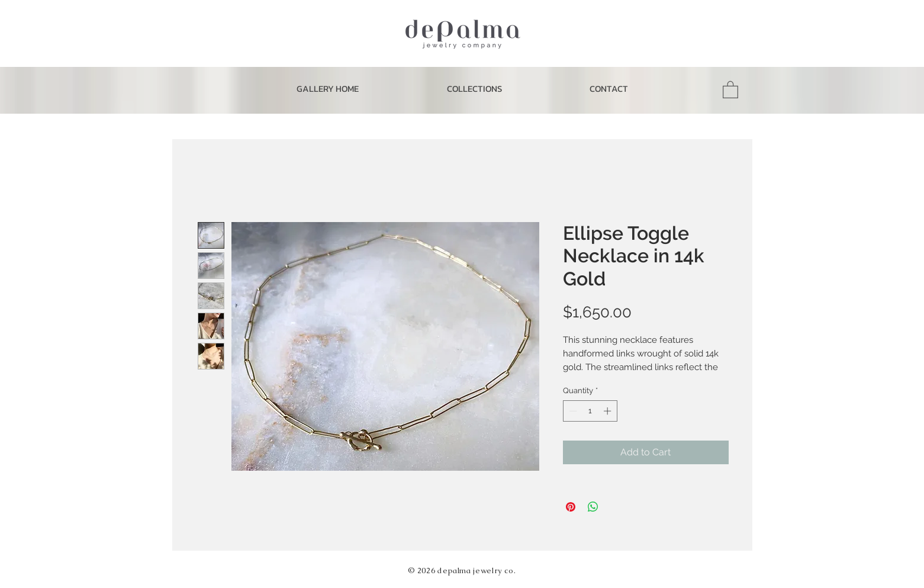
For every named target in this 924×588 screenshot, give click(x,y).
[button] (474, 89)
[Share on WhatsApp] (593, 507)
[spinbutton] (590, 411)
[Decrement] (572, 411)
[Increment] (609, 411)
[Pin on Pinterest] (571, 507)
